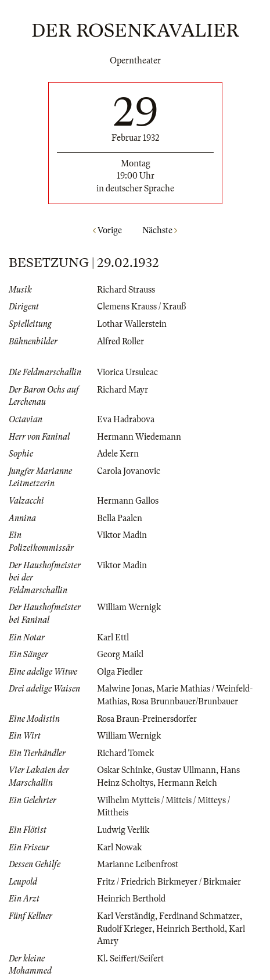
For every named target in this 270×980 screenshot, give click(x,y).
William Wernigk (129, 607)
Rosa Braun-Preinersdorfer (147, 719)
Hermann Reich (187, 783)
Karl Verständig (126, 916)
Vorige (107, 230)
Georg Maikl (120, 654)
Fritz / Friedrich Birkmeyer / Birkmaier (169, 882)
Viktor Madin (122, 535)
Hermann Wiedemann (139, 437)
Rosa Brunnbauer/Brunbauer (185, 701)
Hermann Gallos (128, 501)
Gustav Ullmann (186, 770)
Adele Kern (118, 454)
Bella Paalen (120, 518)
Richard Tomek (125, 753)
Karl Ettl (113, 637)
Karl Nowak (119, 847)
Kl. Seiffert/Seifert (130, 958)
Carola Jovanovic (129, 471)
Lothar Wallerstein (132, 324)
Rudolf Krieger (125, 929)
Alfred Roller (120, 341)
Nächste (160, 230)
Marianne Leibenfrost (138, 864)
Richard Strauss (126, 290)
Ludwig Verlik (123, 830)
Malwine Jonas (125, 689)
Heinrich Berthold (131, 899)
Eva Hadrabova (126, 419)
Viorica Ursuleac (127, 372)
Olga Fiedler (120, 672)
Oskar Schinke (124, 770)
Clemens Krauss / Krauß (141, 307)
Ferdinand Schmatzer (199, 916)
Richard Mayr (123, 390)
